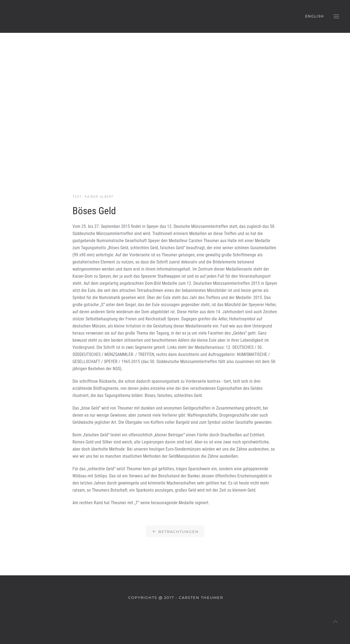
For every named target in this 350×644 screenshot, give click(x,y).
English (315, 16)
